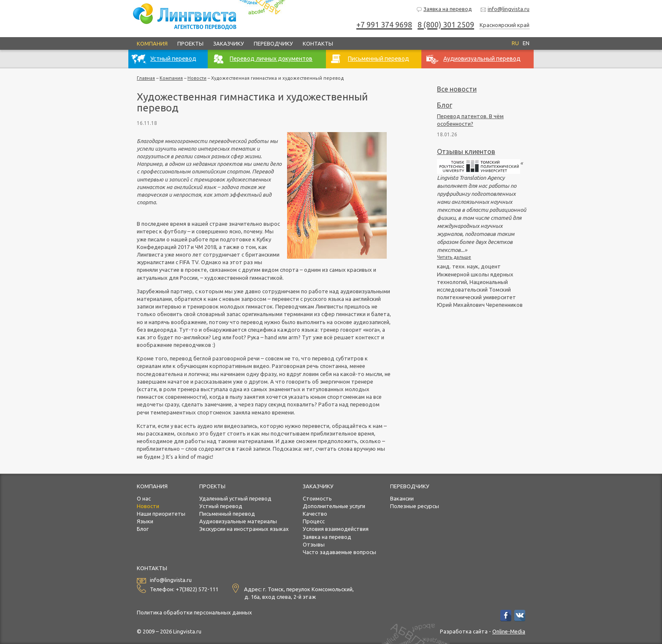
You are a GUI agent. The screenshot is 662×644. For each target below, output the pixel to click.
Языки (145, 521)
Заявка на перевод (444, 9)
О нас (144, 498)
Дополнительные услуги (334, 506)
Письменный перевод (227, 514)
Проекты (190, 43)
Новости (197, 78)
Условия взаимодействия (336, 529)
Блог (445, 105)
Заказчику (229, 43)
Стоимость (317, 498)
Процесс (314, 521)
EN (526, 43)
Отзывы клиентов (466, 152)
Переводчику (273, 43)
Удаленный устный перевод (235, 498)
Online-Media (509, 631)
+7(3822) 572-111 (197, 589)
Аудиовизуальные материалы (238, 521)
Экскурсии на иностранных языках (244, 529)
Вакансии (402, 498)
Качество (315, 514)
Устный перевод (221, 506)
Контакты (318, 43)
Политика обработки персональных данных (194, 612)
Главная (146, 78)
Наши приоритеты (161, 514)
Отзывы (314, 544)
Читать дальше (454, 257)
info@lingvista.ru (505, 9)
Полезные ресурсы (415, 506)
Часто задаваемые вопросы (339, 552)
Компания (152, 43)
